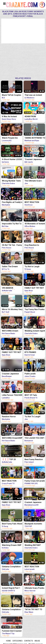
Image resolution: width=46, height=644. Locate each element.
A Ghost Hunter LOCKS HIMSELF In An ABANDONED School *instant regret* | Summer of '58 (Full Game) (12, 160)
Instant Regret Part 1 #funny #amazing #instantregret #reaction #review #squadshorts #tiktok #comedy (12, 588)
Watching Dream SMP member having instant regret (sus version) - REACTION (12, 545)
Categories (17, 641)
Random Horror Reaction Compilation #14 (12, 417)
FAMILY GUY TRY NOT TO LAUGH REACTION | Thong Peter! (12, 503)
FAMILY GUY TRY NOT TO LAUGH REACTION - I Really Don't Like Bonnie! (12, 352)
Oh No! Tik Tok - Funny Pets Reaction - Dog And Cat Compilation (12, 245)
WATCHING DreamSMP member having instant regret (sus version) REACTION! (12, 438)
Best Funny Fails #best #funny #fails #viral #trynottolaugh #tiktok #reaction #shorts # (12, 524)
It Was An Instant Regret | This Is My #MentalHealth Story (11, 117)
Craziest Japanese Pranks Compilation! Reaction (11, 374)
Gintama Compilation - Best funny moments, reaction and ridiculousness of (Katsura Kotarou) (12, 610)
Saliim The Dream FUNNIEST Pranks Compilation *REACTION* (10, 267)
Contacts (29, 641)
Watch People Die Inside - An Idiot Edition (12, 138)
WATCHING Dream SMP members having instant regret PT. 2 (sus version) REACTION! (12, 331)
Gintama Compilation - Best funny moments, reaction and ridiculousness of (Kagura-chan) (12, 567)
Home (8, 641)
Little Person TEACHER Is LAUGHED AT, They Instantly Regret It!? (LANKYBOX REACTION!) (12, 395)
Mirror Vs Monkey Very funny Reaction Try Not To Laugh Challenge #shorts (12, 310)
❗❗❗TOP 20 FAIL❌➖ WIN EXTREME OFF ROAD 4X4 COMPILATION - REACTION (11, 460)
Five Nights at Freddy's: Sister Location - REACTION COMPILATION (12, 202)
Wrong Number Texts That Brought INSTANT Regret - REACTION (12, 181)
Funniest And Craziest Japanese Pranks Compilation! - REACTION (12, 631)
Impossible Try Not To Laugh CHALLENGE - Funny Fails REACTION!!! (12, 224)
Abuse (37, 641)
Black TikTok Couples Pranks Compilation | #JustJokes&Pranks (12, 95)
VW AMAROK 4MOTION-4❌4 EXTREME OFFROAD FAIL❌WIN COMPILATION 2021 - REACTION (11, 288)
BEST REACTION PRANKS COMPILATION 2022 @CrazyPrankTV (12, 481)
